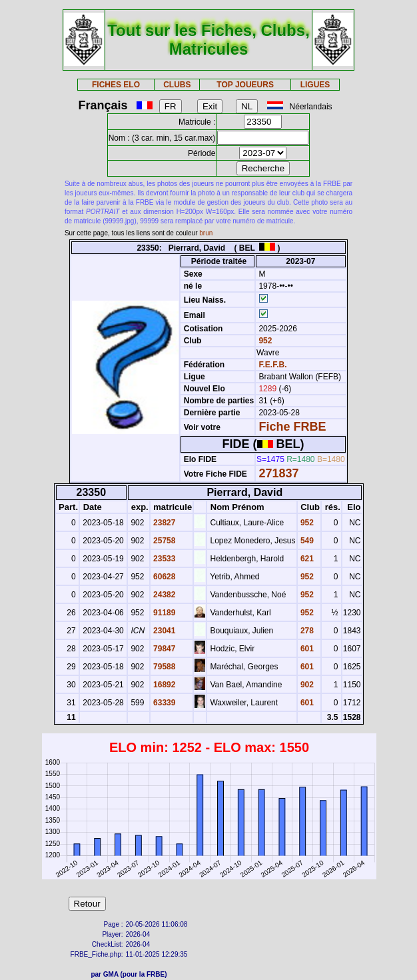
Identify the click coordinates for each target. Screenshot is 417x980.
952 (264, 341)
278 (306, 631)
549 (306, 541)
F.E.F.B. (272, 365)
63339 (164, 703)
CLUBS (177, 85)
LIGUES (315, 85)
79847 (164, 649)
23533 (164, 559)
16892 (164, 685)
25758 (164, 541)
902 (306, 685)
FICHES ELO (116, 85)
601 (306, 649)
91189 (164, 613)
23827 (164, 523)
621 (306, 559)
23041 (164, 631)
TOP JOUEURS (245, 85)
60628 (164, 577)
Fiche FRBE (292, 427)
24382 (164, 595)
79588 (164, 667)
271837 (278, 473)
